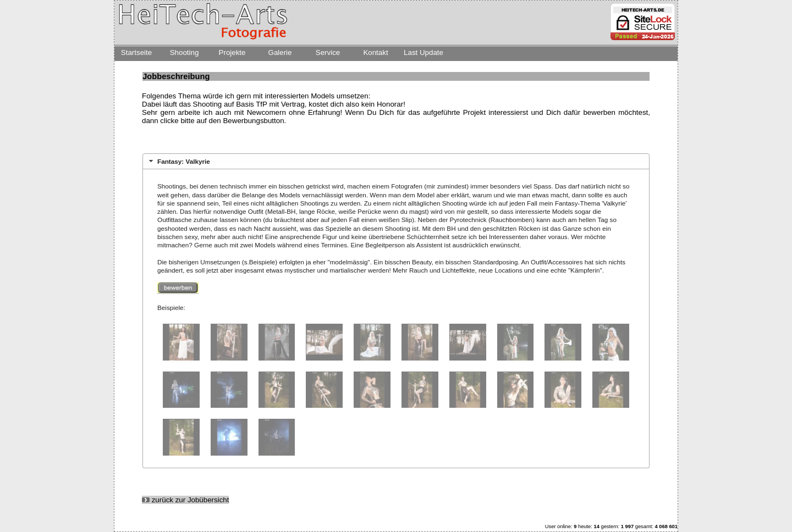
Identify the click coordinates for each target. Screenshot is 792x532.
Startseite (136, 52)
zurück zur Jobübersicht (185, 500)
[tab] (396, 161)
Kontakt (375, 52)
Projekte (232, 52)
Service (328, 52)
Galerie (280, 52)
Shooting (185, 52)
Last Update (424, 52)
